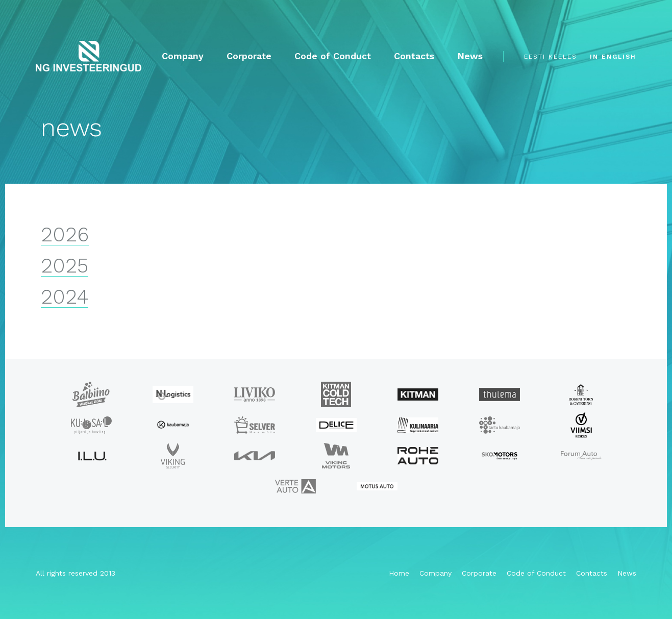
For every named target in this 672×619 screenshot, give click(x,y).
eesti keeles (551, 57)
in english (613, 57)
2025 (65, 266)
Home (399, 573)
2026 (65, 235)
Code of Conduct (333, 56)
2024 (65, 297)
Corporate (249, 56)
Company (183, 56)
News (470, 56)
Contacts (414, 56)
